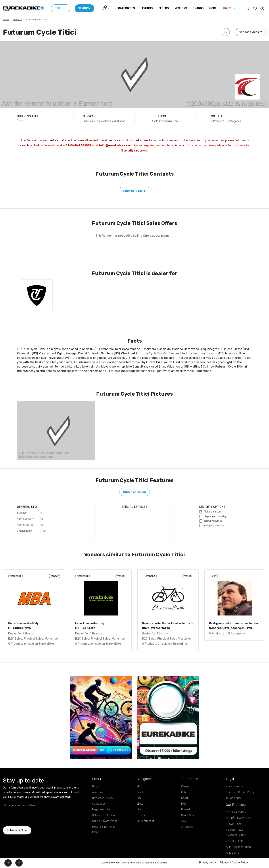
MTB (139, 786)
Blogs (96, 786)
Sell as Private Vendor (105, 821)
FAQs (95, 833)
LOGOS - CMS (234, 824)
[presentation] (24, 818)
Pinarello (186, 810)
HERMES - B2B (235, 830)
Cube (184, 792)
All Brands (187, 827)
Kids (139, 810)
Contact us (99, 804)
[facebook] (19, 863)
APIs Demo (233, 853)
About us (98, 792)
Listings (147, 8)
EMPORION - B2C (236, 835)
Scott (185, 798)
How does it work (103, 798)
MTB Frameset (145, 821)
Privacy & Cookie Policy (240, 792)
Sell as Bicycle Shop (104, 815)
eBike (140, 804)
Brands (198, 8)
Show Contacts (135, 191)
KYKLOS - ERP (234, 841)
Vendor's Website (251, 32)
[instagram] (8, 863)
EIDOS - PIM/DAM (236, 812)
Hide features (135, 492)
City (139, 798)
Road (140, 792)
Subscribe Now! (17, 830)
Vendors (181, 8)
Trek (184, 821)
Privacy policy (207, 863)
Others (141, 815)
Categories (126, 8)
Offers (164, 8)
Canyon (186, 786)
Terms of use (234, 798)
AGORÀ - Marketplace (239, 818)
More (213, 8)
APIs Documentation (238, 847)
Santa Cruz (188, 815)
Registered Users (103, 810)
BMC (184, 804)
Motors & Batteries (104, 827)
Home (6, 20)
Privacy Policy (234, 786)
